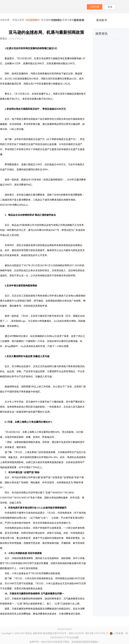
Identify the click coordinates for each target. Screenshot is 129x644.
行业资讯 (31, 34)
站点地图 (74, 638)
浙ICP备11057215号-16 (96, 633)
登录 (110, 7)
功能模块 (57, 20)
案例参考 (102, 20)
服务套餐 (79, 20)
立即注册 (95, 7)
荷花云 (4, 39)
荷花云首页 (33, 20)
